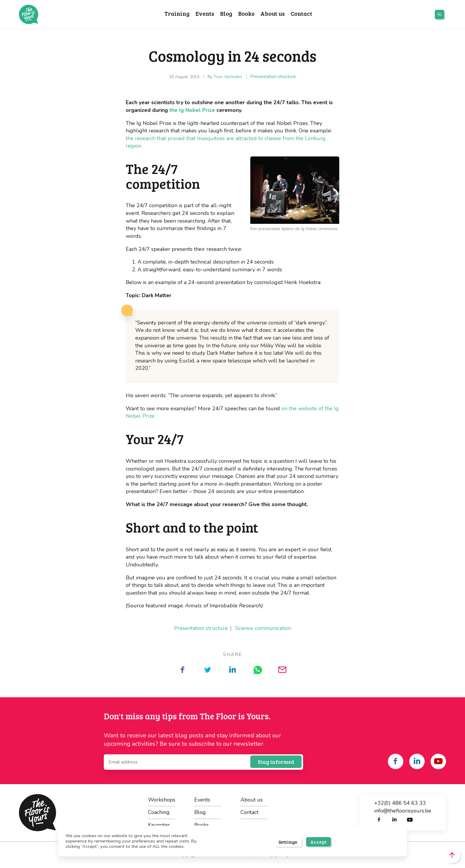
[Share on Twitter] (208, 670)
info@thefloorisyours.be (403, 811)
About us (273, 14)
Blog (226, 14)
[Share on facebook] (396, 761)
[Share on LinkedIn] (232, 670)
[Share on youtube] (438, 761)
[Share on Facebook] (183, 670)
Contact (301, 14)
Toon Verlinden (228, 77)
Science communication (263, 628)
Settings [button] (288, 842)
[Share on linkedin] (417, 761)
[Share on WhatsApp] (257, 670)
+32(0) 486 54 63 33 (400, 803)
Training (177, 14)
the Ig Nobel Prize (193, 110)
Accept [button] (318, 842)
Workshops (162, 800)
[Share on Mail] (282, 670)
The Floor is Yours (29, 14)
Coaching (159, 812)
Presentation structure (273, 77)
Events (205, 14)
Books (246, 14)
